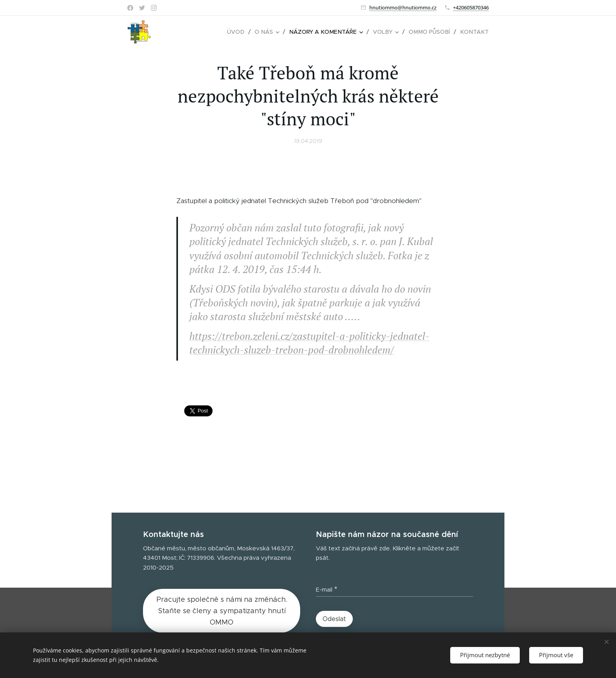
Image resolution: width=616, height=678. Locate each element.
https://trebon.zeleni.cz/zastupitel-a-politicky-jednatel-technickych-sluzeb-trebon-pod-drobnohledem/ (309, 343)
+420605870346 (471, 7)
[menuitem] (244, 32)
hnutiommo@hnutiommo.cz (403, 7)
